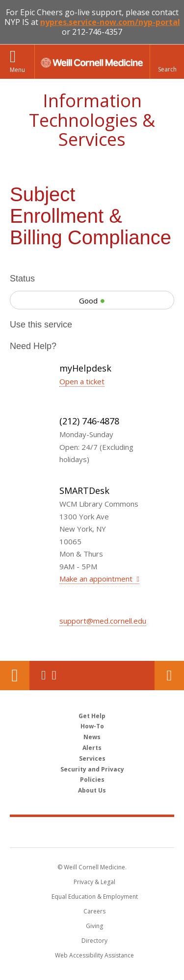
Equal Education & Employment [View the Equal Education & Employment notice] (95, 897)
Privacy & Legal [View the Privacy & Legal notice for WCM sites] (94, 882)
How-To (92, 726)
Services (92, 758)
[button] (167, 62)
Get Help (92, 716)
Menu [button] (17, 70)
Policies (92, 780)
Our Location (15, 676)
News (92, 737)
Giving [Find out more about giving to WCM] (94, 926)
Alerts (92, 748)
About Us (92, 790)
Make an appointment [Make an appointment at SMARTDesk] (97, 579)
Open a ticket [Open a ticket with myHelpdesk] (82, 381)
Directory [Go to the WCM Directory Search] (94, 941)
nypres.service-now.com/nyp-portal (110, 22)
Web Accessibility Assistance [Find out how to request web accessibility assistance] (94, 955)
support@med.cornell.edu (103, 621)
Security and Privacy (92, 769)
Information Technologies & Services (92, 120)
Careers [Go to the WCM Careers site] (94, 911)
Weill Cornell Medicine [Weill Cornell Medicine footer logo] (92, 832)
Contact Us (169, 676)
